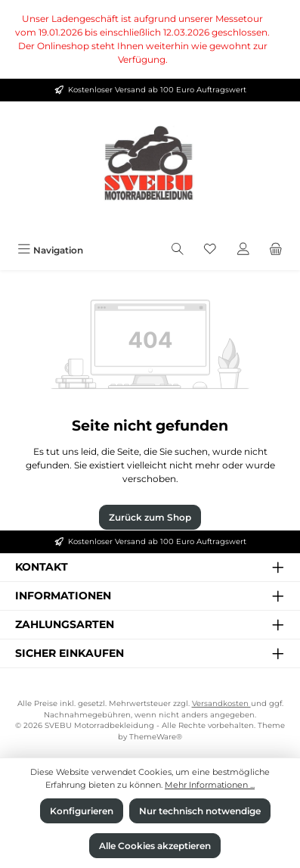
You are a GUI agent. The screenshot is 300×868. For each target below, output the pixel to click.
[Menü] (50, 250)
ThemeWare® (156, 737)
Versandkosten (221, 703)
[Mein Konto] (243, 250)
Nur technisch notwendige (200, 811)
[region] (150, 39)
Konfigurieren (82, 811)
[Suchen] (178, 250)
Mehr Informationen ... (210, 785)
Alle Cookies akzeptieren (155, 846)
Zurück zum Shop (150, 517)
